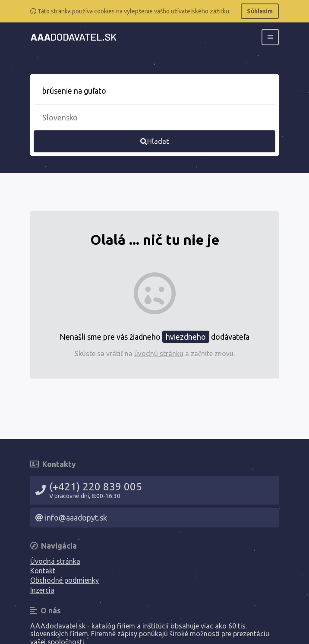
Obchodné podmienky (65, 580)
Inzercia (42, 590)
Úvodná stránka (55, 561)
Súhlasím (260, 11)
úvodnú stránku (159, 354)
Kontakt (43, 571)
